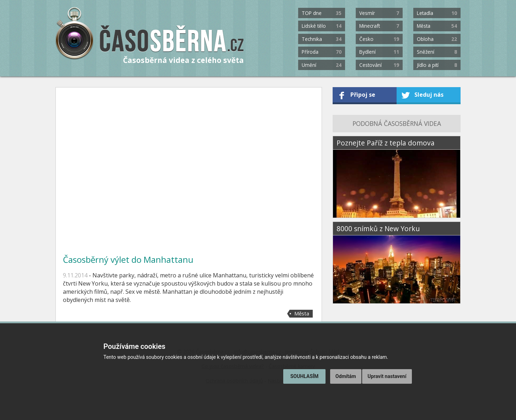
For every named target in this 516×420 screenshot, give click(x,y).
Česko (379, 39)
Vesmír (379, 13)
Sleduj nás (429, 95)
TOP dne (322, 13)
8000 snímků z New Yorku (378, 228)
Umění (322, 65)
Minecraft (379, 26)
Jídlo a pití (437, 65)
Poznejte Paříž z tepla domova (386, 143)
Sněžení (437, 52)
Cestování (379, 65)
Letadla (437, 13)
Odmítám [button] (346, 376)
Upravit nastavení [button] (387, 376)
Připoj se (363, 95)
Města (437, 26)
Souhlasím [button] (304, 376)
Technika (322, 39)
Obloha (437, 39)
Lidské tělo (322, 26)
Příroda (322, 52)
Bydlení (379, 52)
